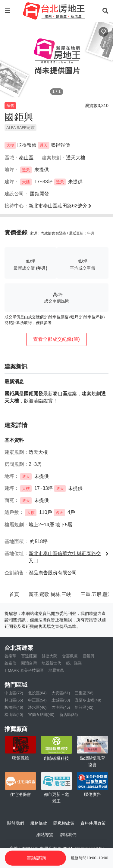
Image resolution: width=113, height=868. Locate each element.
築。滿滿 (74, 663)
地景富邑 (56, 670)
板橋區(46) (14, 707)
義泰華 (10, 656)
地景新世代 (51, 663)
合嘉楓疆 (70, 656)
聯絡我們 (68, 835)
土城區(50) (61, 700)
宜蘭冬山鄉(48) (88, 700)
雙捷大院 (49, 656)
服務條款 (39, 823)
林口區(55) (14, 700)
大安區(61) (61, 693)
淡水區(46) (37, 707)
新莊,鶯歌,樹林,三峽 (50, 594)
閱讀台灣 (29, 663)
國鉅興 (88, 656)
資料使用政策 (93, 823)
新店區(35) (69, 715)
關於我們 (16, 823)
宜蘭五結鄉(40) (41, 715)
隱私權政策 (64, 823)
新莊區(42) (84, 707)
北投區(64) (37, 693)
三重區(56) (84, 693)
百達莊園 (29, 656)
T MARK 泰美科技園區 (24, 670)
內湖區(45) (61, 707)
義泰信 (10, 663)
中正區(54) (37, 700)
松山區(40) (14, 715)
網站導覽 (45, 835)
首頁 (14, 594)
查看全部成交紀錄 (56, 339)
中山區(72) (14, 693)
